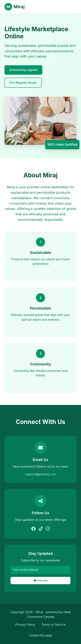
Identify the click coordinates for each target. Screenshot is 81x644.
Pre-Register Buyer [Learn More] (23, 83)
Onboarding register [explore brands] (23, 70)
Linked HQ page (40, 635)
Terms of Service (53, 625)
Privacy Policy (25, 625)
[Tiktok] (41, 529)
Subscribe (40, 581)
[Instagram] (48, 529)
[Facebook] (34, 529)
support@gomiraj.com (40, 474)
